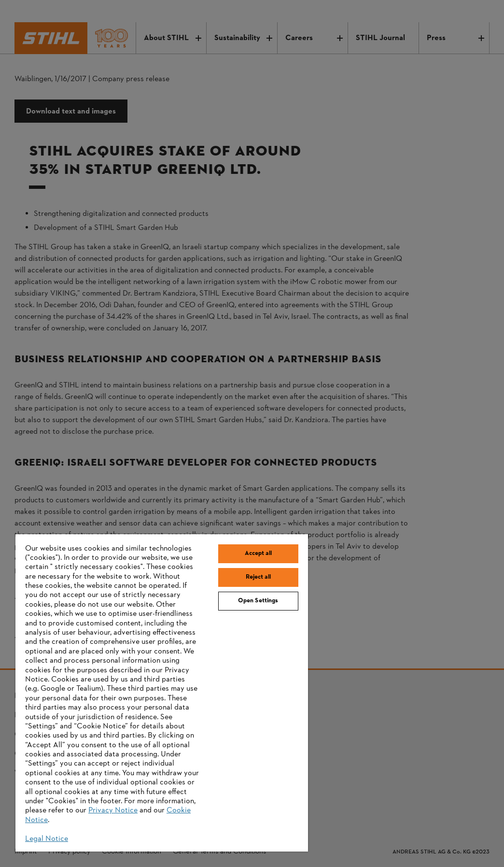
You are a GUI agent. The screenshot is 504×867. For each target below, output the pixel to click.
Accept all (258, 554)
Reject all (258, 577)
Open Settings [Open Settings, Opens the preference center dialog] (258, 601)
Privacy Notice (113, 810)
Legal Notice (47, 839)
